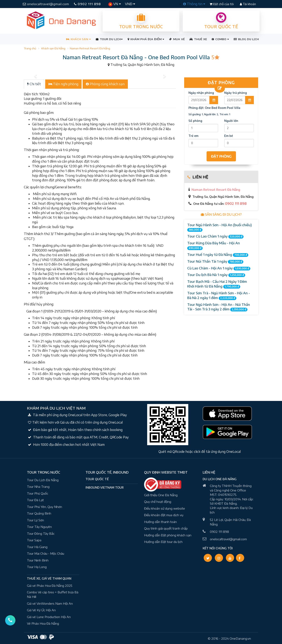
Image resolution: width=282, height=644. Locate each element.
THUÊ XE (198, 39)
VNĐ (130, 4)
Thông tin (194, 4)
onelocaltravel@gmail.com (46, 4)
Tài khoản (248, 4)
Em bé (229, 136)
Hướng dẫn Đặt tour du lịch (163, 542)
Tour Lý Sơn (35, 520)
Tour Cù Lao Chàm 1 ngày (215, 236)
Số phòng (195, 121)
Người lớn (231, 121)
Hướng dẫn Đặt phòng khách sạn (168, 535)
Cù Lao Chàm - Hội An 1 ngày (219, 268)
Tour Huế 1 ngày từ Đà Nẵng (218, 255)
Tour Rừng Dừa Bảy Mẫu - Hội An (214, 246)
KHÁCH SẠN (79, 39)
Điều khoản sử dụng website (165, 508)
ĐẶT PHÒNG (221, 156)
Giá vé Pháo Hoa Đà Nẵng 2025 (50, 586)
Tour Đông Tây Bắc (41, 533)
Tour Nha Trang (38, 487)
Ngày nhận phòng (201, 93)
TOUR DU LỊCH (109, 39)
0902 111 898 (87, 4)
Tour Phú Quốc (38, 493)
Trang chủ (30, 48)
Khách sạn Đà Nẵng (53, 48)
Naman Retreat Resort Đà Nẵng (90, 48)
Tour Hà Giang (37, 547)
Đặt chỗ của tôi (222, 4)
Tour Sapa (34, 540)
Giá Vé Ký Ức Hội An (41, 610)
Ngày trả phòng (236, 93)
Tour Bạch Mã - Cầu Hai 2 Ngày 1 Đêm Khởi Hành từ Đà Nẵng (217, 284)
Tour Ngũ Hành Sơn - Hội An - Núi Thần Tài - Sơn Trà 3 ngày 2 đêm (219, 307)
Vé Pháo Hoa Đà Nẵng (43, 623)
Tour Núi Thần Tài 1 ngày (215, 261)
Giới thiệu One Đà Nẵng (161, 495)
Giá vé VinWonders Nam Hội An (50, 603)
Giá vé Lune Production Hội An (49, 617)
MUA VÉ (177, 39)
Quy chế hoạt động (158, 502)
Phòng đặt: (214, 108)
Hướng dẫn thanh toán (160, 522)
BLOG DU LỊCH (246, 39)
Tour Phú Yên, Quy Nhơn (44, 507)
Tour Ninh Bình (38, 560)
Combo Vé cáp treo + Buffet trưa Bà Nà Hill (53, 595)
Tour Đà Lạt (35, 500)
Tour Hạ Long (37, 567)
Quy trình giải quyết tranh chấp (166, 528)
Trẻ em (193, 136)
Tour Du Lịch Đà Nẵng (43, 480)
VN (115, 4)
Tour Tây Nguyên (39, 527)
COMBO (220, 39)
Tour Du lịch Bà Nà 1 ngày (216, 275)
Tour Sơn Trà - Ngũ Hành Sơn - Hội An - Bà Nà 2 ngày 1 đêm (219, 296)
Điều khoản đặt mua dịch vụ (164, 515)
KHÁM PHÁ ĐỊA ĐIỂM (146, 39)
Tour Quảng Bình (39, 513)
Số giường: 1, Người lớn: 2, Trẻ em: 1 (209, 114)
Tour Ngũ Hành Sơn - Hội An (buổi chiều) (220, 227)
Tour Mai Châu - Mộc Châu (46, 553)
